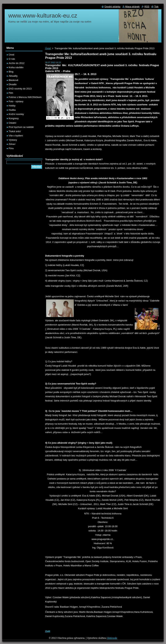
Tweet (77, 626)
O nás (12, 59)
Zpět (48, 631)
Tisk (156, 7)
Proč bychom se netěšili (21, 127)
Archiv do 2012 (17, 63)
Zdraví (12, 144)
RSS (147, 7)
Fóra (11, 148)
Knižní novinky (16, 114)
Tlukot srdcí (15, 131)
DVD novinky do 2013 (20, 89)
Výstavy (13, 140)
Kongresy (14, 118)
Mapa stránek (132, 7)
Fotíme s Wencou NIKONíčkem (25, 97)
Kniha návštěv (16, 67)
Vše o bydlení (16, 136)
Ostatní (12, 123)
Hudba (12, 110)
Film (11, 93)
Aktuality (13, 76)
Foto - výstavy (16, 101)
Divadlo (13, 84)
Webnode (112, 638)
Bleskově (13, 80)
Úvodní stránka (112, 7)
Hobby (12, 106)
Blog (11, 72)
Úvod (48, 48)
